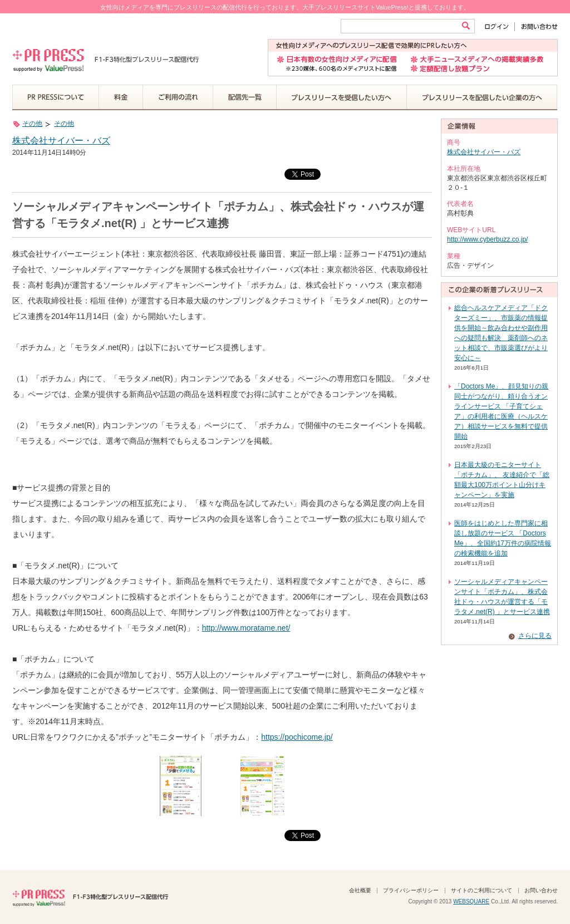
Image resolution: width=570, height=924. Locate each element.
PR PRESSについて (56, 97)
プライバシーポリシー (411, 890)
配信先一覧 (245, 97)
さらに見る (535, 636)
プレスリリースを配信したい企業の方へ (482, 97)
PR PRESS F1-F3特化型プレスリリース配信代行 (90, 897)
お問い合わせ (536, 26)
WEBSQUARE (471, 901)
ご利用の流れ (178, 97)
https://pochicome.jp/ (297, 737)
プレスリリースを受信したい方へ (342, 97)
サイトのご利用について (481, 890)
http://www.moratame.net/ (246, 628)
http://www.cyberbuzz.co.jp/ (487, 239)
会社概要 (360, 890)
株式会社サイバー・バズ (61, 141)
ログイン (499, 26)
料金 (121, 97)
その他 (32, 124)
